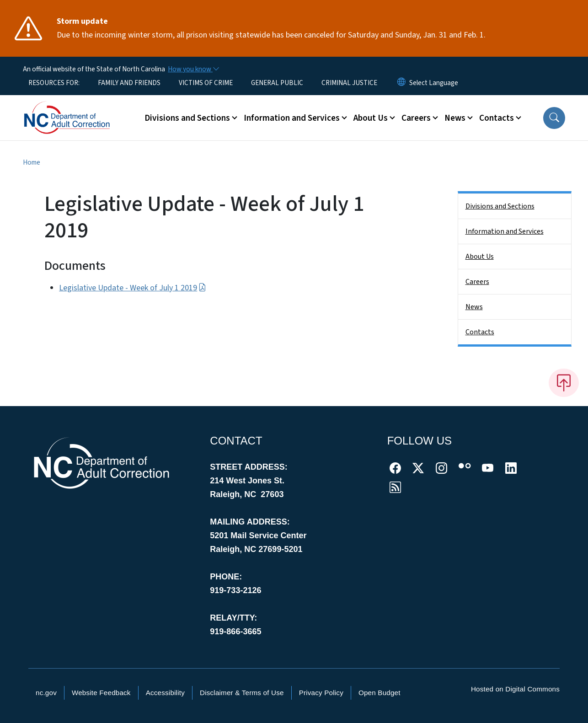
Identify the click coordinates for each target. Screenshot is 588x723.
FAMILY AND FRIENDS (129, 83)
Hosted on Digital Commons (515, 689)
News (474, 307)
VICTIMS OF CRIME (206, 83)
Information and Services (505, 231)
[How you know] (193, 69)
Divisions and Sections (500, 206)
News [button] (455, 118)
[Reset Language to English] (401, 83)
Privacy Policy (321, 693)
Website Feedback (101, 693)
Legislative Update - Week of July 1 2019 (132, 288)
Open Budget (380, 693)
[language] (434, 83)
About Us (480, 257)
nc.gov (46, 693)
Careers (477, 282)
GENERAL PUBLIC (277, 83)
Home (32, 162)
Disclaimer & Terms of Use (242, 693)
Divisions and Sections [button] (187, 118)
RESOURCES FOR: (54, 83)
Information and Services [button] (292, 118)
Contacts (480, 332)
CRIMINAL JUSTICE (349, 83)
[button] (554, 118)
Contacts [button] (497, 118)
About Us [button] (371, 118)
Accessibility (165, 693)
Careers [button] (416, 118)
